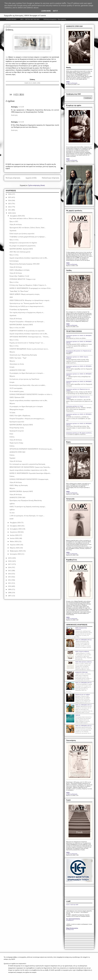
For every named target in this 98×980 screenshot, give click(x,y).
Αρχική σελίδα (31, 178)
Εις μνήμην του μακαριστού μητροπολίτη (22, 246)
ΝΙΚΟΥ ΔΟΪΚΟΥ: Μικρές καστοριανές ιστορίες (24, 294)
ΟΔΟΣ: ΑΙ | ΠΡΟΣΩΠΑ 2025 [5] (83, 726)
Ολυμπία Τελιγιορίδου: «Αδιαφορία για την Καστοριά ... (27, 322)
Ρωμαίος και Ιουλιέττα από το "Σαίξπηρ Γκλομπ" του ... (27, 343)
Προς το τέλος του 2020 (17, 328)
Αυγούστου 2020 (15, 532)
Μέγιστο (12, 352)
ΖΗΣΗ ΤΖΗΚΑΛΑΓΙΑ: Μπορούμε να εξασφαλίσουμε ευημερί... (30, 300)
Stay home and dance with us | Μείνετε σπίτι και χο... (26, 218)
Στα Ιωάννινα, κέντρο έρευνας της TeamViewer (24, 379)
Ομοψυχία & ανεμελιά (17, 431)
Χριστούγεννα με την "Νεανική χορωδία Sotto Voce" (26, 303)
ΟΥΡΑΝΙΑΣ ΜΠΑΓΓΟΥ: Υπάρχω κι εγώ (22, 279)
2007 (10, 596)
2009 (10, 589)
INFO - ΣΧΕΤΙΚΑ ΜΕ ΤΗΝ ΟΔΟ (30, 19)
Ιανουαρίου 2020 (15, 554)
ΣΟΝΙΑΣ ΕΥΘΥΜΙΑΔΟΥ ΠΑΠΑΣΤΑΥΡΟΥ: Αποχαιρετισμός (29, 479)
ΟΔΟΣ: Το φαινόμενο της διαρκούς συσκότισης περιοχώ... (28, 507)
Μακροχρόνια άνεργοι (16, 409)
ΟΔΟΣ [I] (78, 715)
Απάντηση (14, 115)
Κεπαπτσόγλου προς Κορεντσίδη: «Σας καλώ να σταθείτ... (28, 385)
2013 (10, 577)
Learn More (46, 11)
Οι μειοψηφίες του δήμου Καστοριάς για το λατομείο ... (27, 373)
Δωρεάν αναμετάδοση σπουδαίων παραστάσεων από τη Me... (29, 258)
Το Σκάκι (12, 413)
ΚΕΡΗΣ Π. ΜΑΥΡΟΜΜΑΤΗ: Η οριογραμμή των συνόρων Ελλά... (30, 288)
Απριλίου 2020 (15, 545)
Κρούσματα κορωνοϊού (17, 422)
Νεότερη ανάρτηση (13, 178)
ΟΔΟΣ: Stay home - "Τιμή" (18, 358)
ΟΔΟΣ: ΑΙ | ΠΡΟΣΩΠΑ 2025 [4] (83, 640)
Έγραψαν (12, 458)
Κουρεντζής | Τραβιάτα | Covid (19, 276)
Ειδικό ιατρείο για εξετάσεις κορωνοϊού (22, 234)
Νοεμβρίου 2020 (15, 523)
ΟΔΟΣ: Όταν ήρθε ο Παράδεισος (20, 416)
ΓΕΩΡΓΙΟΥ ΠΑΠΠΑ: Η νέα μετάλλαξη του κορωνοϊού (27, 331)
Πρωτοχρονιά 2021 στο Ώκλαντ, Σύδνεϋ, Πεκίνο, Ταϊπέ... (27, 228)
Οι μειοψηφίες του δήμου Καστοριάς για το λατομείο (26, 406)
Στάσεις (12, 437)
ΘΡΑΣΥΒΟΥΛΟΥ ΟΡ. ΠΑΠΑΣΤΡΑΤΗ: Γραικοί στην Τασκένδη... (30, 467)
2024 (10, 200)
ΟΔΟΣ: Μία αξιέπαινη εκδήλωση (83, 662)
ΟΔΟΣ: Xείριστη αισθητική (82, 651)
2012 (10, 580)
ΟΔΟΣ (68, 82)
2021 (10, 210)
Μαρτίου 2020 (15, 548)
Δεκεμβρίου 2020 (16, 216)
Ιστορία (12, 367)
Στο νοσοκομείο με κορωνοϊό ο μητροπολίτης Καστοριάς (27, 464)
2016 (10, 567)
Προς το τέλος (14, 240)
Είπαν (11, 434)
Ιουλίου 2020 (14, 535)
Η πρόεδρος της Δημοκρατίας (19, 309)
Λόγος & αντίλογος (16, 224)
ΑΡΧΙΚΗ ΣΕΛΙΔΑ (11, 19)
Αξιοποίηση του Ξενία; (17, 364)
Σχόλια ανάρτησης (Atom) (36, 185)
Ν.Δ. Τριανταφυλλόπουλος (73, 919)
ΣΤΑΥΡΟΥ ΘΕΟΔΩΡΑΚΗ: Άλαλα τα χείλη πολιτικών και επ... (29, 349)
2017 (10, 564)
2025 (10, 197)
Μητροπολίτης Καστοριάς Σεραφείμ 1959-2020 (24, 264)
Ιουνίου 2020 (14, 538)
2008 (10, 593)
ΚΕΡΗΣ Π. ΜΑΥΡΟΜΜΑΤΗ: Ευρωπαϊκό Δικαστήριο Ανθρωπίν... (30, 473)
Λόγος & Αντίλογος (16, 267)
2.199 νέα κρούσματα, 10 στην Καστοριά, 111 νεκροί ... (27, 516)
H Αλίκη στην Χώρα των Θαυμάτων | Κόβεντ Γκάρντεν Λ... (28, 285)
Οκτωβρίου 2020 (15, 526)
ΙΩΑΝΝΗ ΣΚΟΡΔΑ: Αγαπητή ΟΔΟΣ (21, 249)
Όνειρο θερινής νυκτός (17, 428)
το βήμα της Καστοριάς (72, 83)
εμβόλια (12, 504)
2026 (10, 194)
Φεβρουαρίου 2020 (16, 551)
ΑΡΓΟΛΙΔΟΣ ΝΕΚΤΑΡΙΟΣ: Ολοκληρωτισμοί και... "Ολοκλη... (29, 337)
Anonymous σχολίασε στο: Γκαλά (75, 406)
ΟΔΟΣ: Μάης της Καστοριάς (19, 485)
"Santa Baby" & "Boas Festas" (19, 291)
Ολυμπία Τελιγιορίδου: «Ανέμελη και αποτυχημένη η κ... (27, 419)
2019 (10, 558)
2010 (10, 586)
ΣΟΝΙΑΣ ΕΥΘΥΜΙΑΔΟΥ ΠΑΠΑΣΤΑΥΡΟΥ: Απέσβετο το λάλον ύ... (31, 394)
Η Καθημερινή (70, 920)
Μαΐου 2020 (14, 541)
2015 (10, 571)
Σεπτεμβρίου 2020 (16, 529)
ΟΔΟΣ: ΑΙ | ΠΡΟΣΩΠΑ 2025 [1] (83, 705)
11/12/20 (21, 107)
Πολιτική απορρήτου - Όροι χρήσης (55, 19)
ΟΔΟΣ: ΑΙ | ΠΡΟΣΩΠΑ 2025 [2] (83, 683)
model (11, 519)
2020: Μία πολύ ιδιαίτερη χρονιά (20, 252)
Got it (55, 11)
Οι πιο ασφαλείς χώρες (17, 391)
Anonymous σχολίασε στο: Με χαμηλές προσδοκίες (79, 433)
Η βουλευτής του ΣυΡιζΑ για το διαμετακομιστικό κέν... (27, 306)
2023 (10, 204)
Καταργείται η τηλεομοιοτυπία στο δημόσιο (23, 243)
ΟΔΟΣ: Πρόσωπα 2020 (17, 397)
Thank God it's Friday (16, 443)
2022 (10, 207)
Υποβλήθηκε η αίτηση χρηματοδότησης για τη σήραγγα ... (28, 237)
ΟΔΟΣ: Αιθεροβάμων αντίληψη (19, 270)
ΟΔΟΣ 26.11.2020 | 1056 (32, 83)
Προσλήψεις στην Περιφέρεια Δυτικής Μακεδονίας (26, 500)
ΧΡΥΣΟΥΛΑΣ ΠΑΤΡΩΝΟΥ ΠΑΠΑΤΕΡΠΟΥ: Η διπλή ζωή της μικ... (31, 449)
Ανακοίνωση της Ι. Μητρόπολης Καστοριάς (23, 355)
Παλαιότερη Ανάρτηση (51, 178)
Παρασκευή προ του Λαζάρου (83, 694)
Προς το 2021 (14, 221)
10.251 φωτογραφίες (16, 388)
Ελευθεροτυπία (70, 929)
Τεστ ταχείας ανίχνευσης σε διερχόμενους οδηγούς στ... (27, 312)
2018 (10, 561)
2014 (10, 574)
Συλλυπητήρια (14, 261)
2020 (10, 213)
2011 (10, 583)
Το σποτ (12, 513)
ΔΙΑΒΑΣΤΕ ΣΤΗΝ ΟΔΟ (17, 370)
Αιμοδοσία (13, 231)
